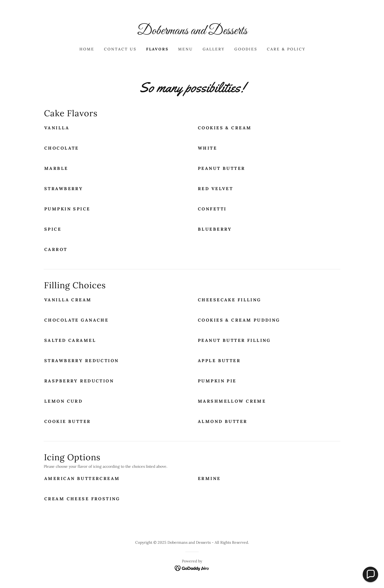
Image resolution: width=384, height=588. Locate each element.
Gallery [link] (214, 49)
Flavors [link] (157, 49)
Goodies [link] (246, 49)
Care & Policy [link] (286, 49)
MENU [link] (186, 49)
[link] (192, 33)
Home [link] (87, 49)
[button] (370, 574)
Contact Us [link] (120, 49)
